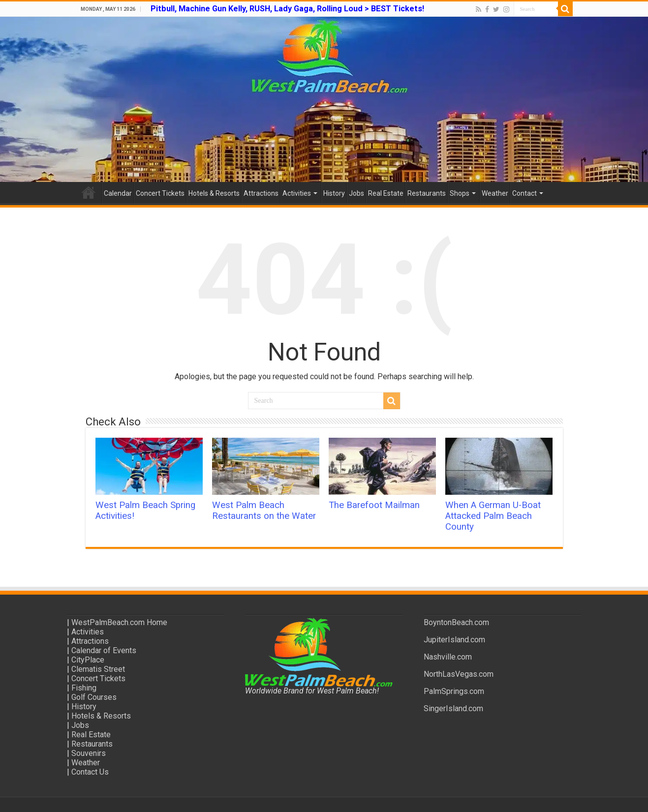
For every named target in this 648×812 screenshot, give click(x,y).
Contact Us (90, 772)
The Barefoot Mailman (374, 505)
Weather (495, 193)
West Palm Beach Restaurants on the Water (264, 511)
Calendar (118, 193)
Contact (525, 193)
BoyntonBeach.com (456, 622)
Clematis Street (98, 669)
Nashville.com (448, 657)
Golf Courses (94, 697)
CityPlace (88, 660)
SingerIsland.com (453, 708)
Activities (297, 193)
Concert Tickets (160, 193)
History (334, 193)
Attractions (261, 193)
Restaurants (427, 193)
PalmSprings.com (454, 691)
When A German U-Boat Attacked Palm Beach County (493, 516)
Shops (460, 193)
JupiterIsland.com (454, 640)
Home (89, 192)
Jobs (356, 193)
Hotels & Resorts (214, 193)
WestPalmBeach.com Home (119, 622)
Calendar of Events (104, 650)
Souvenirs (89, 753)
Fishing (84, 688)
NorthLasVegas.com (459, 674)
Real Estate (386, 193)
